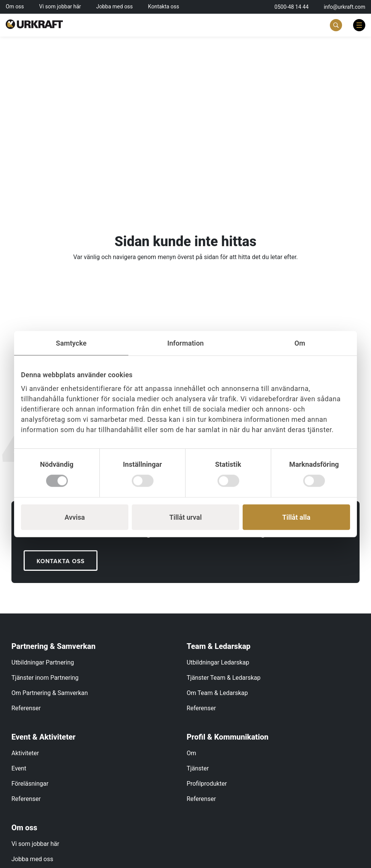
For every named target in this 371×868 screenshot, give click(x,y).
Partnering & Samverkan (54, 647)
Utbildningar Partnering (43, 663)
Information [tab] (185, 343)
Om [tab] (300, 343)
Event (19, 769)
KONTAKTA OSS (62, 561)
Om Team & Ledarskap (217, 693)
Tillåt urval (185, 517)
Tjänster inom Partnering (45, 678)
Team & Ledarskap (219, 647)
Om (191, 753)
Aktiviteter (25, 753)
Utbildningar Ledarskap (218, 663)
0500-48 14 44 (292, 7)
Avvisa (74, 517)
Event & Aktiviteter (43, 737)
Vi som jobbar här (60, 6)
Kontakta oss (164, 6)
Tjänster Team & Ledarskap (224, 678)
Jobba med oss (115, 6)
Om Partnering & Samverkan (50, 693)
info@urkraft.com (345, 7)
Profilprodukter (207, 784)
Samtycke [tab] (71, 343)
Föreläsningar (30, 784)
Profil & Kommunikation (228, 737)
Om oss (15, 6)
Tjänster (198, 769)
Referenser (26, 709)
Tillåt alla (296, 517)
